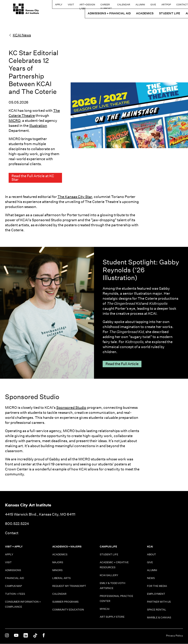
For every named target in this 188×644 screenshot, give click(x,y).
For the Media (157, 586)
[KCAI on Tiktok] (35, 636)
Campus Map (13, 586)
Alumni (130, 5)
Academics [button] (134, 13)
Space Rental (157, 610)
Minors (57, 570)
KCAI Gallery (109, 575)
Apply (37, 5)
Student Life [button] (159, 13)
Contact (172, 5)
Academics (60, 555)
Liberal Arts (61, 578)
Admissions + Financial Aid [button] (99, 13)
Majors (58, 562)
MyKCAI (105, 609)
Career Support (89, 6)
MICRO (14, 121)
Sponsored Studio (71, 408)
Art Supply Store (112, 617)
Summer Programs (65, 602)
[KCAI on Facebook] (44, 636)
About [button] (180, 13)
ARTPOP (156, 5)
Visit (50, 5)
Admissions (13, 570)
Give (143, 5)
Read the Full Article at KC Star (33, 178)
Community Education (68, 610)
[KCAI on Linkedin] (26, 636)
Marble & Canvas (159, 618)
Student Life (109, 555)
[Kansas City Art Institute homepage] (18, 10)
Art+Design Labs (66, 6)
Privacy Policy (175, 636)
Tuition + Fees (15, 594)
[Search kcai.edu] (184, 4)
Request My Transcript (69, 586)
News (151, 578)
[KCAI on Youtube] (16, 636)
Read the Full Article (122, 364)
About (152, 555)
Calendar (113, 5)
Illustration (38, 126)
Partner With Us (159, 602)
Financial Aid (14, 578)
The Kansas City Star (75, 197)
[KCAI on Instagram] (7, 636)
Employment (156, 594)
